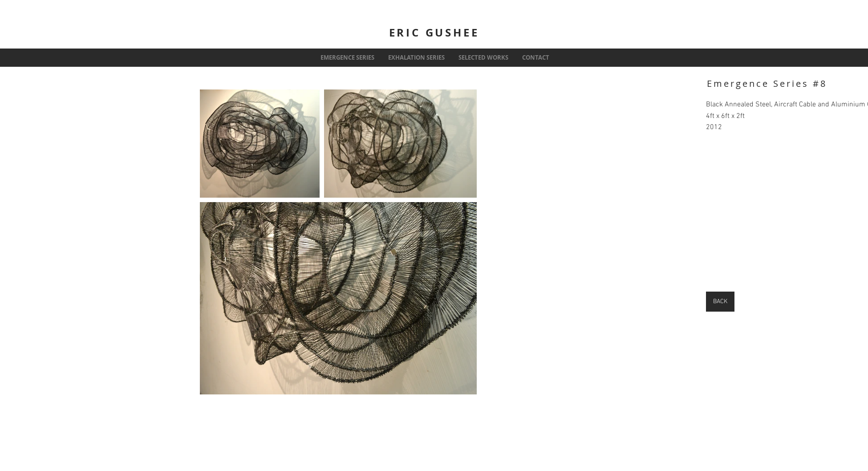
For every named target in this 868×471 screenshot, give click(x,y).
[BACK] (720, 302)
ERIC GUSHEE (434, 32)
